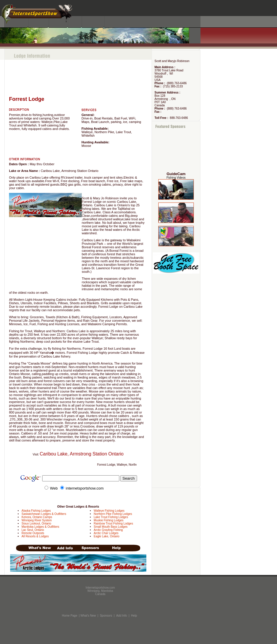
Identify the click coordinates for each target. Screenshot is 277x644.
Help (134, 616)
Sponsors (106, 616)
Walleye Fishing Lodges (109, 511)
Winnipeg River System (37, 520)
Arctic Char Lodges (106, 533)
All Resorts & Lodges (35, 536)
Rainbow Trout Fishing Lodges (113, 524)
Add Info (121, 616)
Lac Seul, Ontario (33, 530)
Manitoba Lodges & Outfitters (40, 527)
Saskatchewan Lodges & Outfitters (44, 514)
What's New (88, 616)
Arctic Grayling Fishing (108, 530)
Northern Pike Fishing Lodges (113, 514)
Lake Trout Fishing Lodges (111, 517)
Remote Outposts (33, 533)
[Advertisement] (176, 151)
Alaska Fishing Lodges (36, 511)
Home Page (70, 616)
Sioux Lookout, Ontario (36, 524)
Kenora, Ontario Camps (37, 517)
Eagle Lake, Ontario (106, 536)
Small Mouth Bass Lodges (111, 527)
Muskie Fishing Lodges (109, 520)
